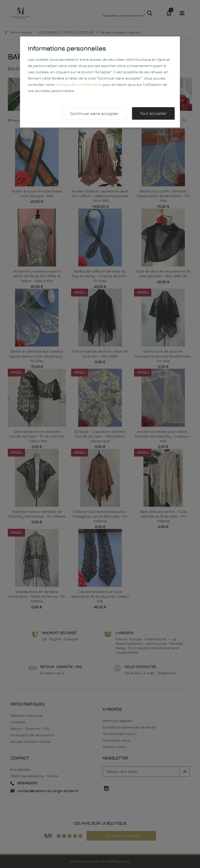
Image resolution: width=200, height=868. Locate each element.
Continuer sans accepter (94, 114)
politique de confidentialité (78, 85)
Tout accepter (153, 113)
